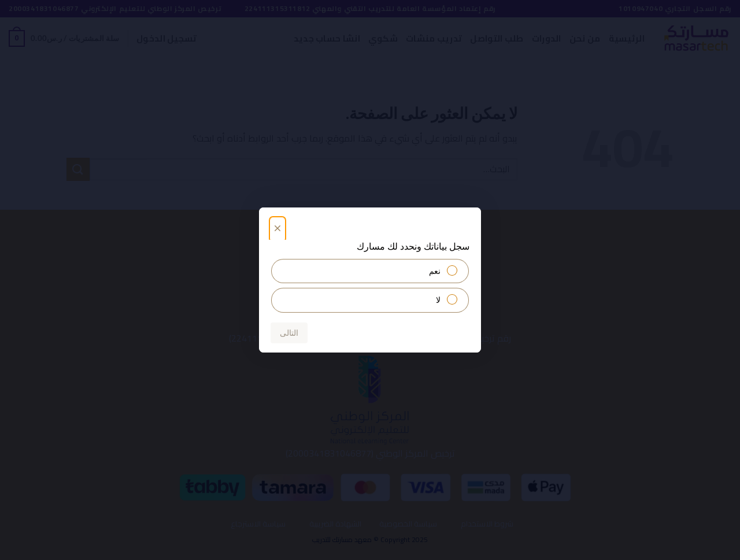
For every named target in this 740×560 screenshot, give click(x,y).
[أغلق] (277, 230)
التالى (289, 333)
